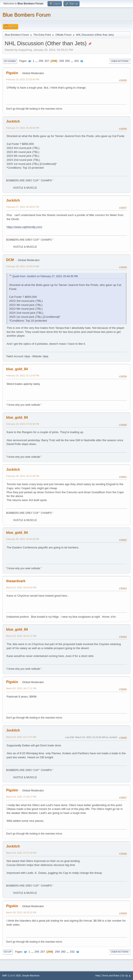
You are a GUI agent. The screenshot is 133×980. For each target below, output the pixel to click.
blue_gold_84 (17, 369)
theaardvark (16, 581)
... (37, 61)
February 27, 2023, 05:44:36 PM (23, 128)
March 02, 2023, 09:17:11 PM (21, 688)
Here (27, 356)
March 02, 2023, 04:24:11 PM (21, 636)
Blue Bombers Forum (27, 15)
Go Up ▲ (126, 976)
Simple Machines (31, 976)
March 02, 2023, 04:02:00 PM (21, 587)
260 (67, 61)
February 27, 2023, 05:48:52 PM (23, 207)
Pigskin (12, 73)
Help (98, 976)
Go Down (10, 61)
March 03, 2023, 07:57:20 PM (21, 853)
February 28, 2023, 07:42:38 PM (23, 424)
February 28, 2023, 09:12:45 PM (23, 476)
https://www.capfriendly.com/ (24, 227)
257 (47, 61)
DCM (10, 260)
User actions (120, 61)
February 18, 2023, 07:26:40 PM (23, 79)
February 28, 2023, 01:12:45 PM (23, 376)
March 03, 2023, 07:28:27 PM (21, 797)
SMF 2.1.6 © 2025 (11, 976)
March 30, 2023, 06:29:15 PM (21, 912)
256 (41, 61)
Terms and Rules (111, 976)
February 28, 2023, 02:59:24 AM (23, 266)
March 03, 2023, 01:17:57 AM (21, 737)
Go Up (8, 952)
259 (62, 61)
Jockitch (13, 121)
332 (76, 61)
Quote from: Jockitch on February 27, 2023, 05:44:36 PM (45, 276)
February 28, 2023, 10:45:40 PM (23, 539)
